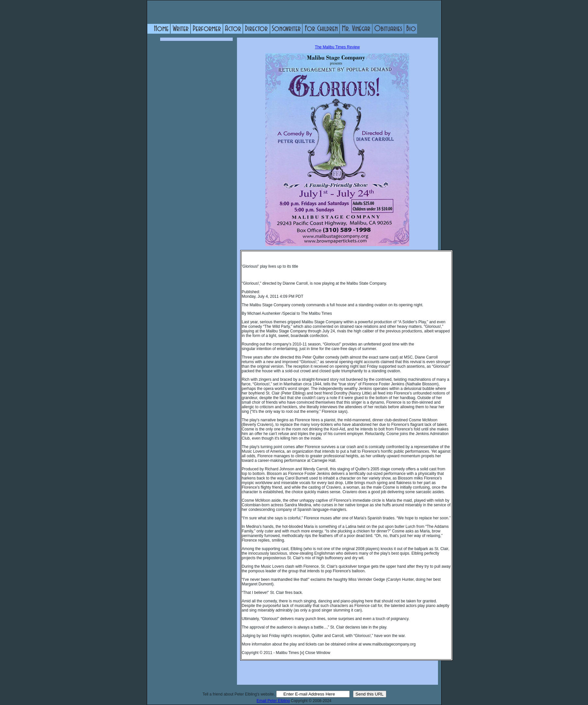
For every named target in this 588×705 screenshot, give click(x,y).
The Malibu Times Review (337, 47)
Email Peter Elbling (273, 701)
